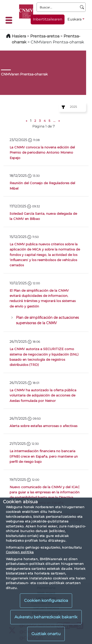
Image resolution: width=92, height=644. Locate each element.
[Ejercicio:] (63, 107)
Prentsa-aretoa (45, 36)
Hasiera (19, 36)
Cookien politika (20, 552)
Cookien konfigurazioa (46, 600)
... (54, 121)
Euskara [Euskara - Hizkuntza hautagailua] (74, 19)
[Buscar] (82, 7)
